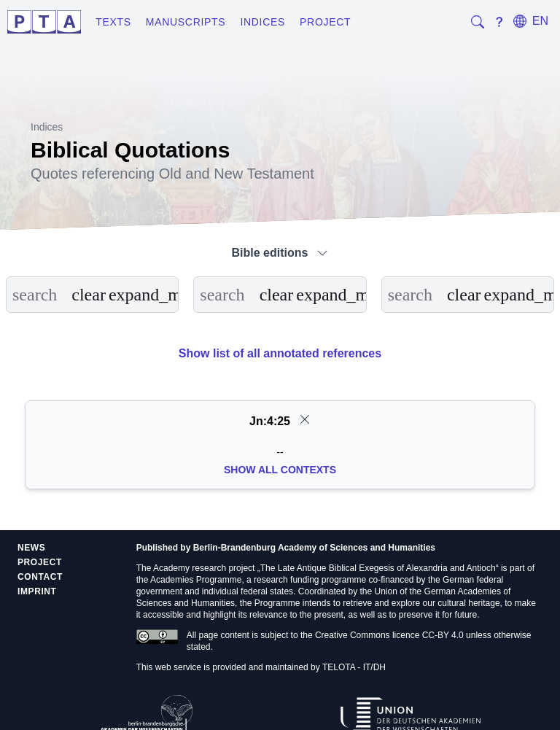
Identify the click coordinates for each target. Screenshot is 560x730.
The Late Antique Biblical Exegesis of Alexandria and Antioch (378, 568)
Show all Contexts (280, 470)
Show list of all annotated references (280, 353)
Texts (113, 22)
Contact (40, 577)
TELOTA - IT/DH (354, 667)
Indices (262, 22)
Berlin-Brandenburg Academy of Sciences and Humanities (314, 548)
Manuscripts (186, 22)
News (31, 548)
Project (325, 22)
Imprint (37, 591)
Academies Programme (196, 580)
